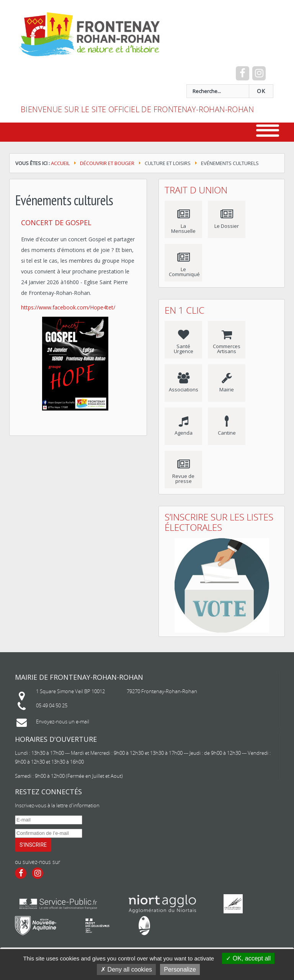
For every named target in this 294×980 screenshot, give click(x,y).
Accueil (60, 163)
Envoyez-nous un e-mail (63, 722)
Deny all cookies (126, 969)
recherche (21, 84)
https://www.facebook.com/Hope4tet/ (68, 307)
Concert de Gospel (56, 223)
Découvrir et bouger (107, 163)
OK (261, 91)
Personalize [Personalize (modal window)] (180, 969)
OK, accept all (248, 958)
